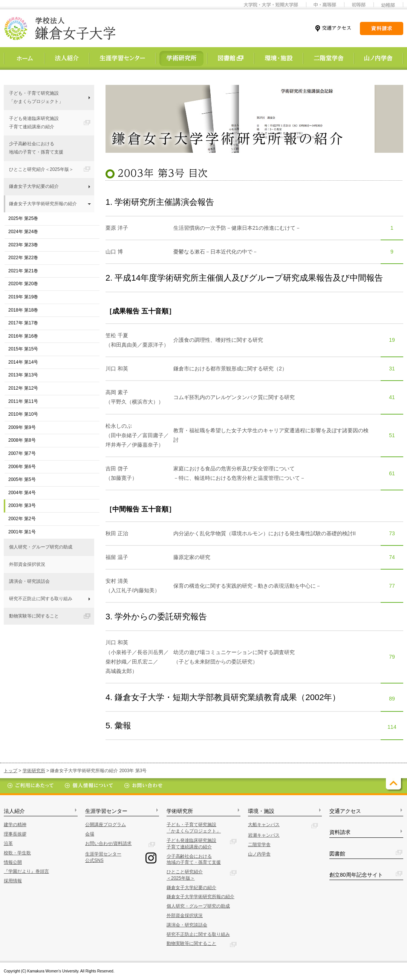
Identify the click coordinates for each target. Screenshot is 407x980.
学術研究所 (34, 771)
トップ (11, 771)
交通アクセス (345, 811)
